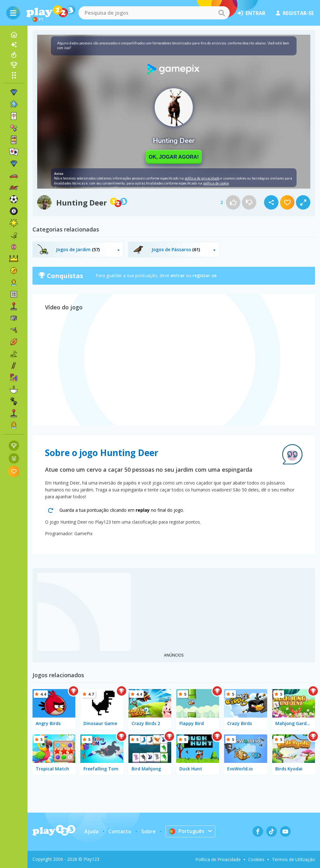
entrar (251, 13)
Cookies (256, 859)
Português (187, 831)
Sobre (148, 831)
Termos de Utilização (293, 859)
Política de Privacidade (218, 859)
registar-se (295, 13)
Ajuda (91, 831)
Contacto (120, 831)
